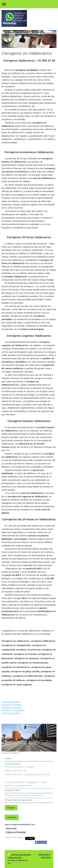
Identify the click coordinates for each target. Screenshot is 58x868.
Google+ (11, 808)
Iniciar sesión (44, 854)
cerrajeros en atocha (11, 713)
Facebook (12, 817)
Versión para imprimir (19, 855)
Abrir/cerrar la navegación (29, 4)
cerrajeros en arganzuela (13, 710)
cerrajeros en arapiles (12, 705)
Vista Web (46, 857)
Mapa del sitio (15, 857)
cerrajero (32, 782)
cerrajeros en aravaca (12, 707)
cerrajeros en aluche (11, 702)
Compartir (41, 842)
